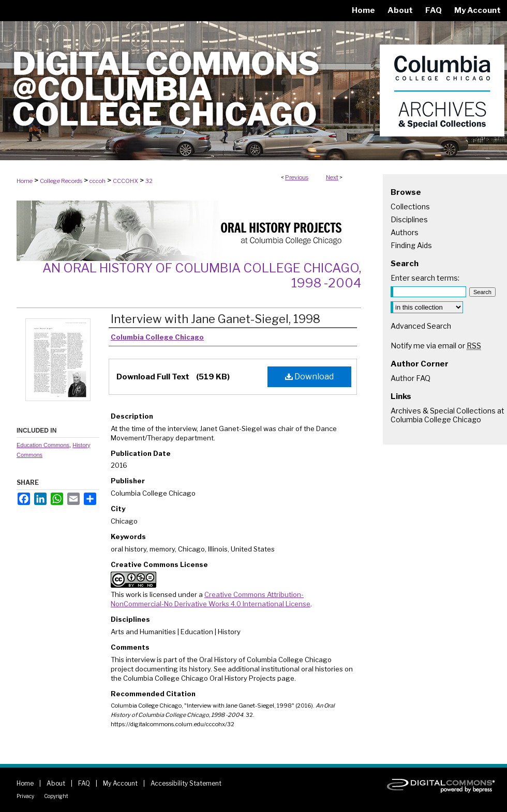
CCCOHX (125, 181)
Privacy (25, 796)
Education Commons (43, 445)
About (56, 783)
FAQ (84, 783)
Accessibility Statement (186, 783)
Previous (297, 177)
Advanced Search (421, 326)
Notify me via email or (436, 346)
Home (25, 181)
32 (149, 181)
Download (309, 377)
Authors (405, 232)
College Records (61, 181)
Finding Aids (411, 245)
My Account (120, 783)
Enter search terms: (425, 278)
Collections (410, 206)
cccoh (98, 181)
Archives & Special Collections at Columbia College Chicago (448, 415)
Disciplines (409, 219)
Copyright (56, 796)
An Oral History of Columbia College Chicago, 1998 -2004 (202, 275)
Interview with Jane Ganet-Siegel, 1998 (215, 319)
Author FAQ (411, 378)
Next (332, 177)
